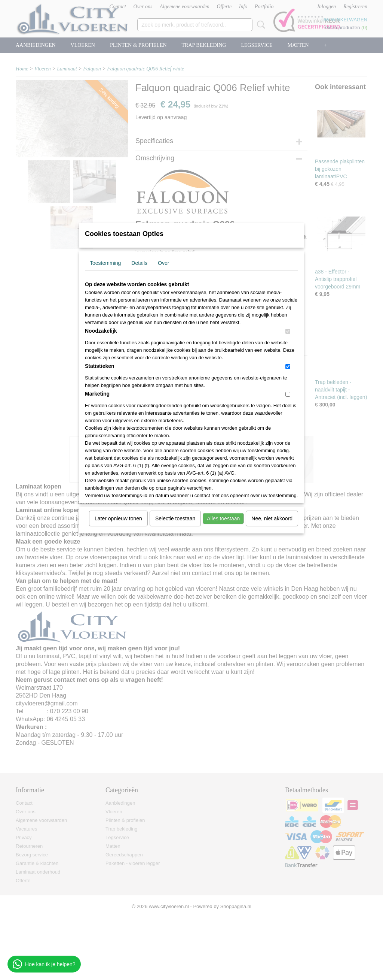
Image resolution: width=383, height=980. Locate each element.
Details (139, 263)
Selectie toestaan (175, 518)
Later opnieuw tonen (118, 518)
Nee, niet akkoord (272, 518)
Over (163, 263)
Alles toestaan (223, 518)
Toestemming (105, 263)
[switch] (288, 331)
